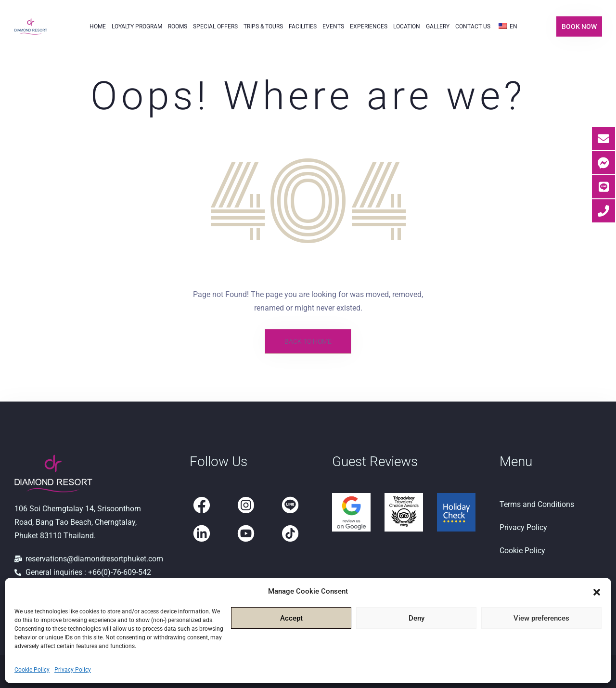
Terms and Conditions (537, 504)
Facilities (303, 26)
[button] (597, 591)
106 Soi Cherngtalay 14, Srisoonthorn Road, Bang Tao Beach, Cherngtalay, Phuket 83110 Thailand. (78, 522)
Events (333, 26)
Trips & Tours (263, 26)
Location (407, 26)
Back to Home (308, 341)
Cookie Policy (32, 670)
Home (98, 26)
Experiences (369, 26)
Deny (417, 618)
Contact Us (473, 26)
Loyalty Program (137, 26)
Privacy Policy (73, 670)
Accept (291, 618)
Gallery (438, 26)
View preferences (541, 618)
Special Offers (215, 26)
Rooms (178, 26)
